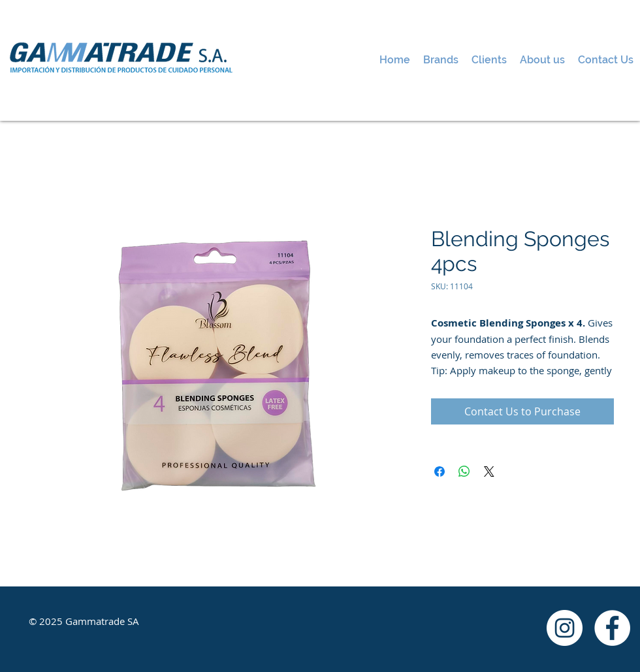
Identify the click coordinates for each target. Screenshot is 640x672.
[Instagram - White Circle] (565, 628)
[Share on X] (489, 472)
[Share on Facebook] (440, 472)
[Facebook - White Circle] (612, 628)
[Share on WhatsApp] (464, 472)
